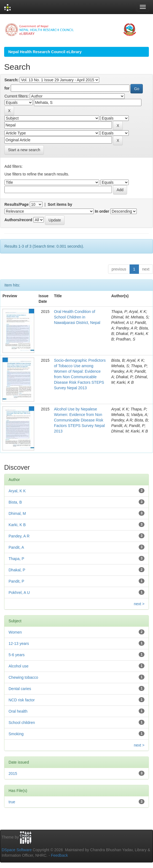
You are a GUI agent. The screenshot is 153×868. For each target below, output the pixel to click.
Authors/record (18, 220)
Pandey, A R (19, 536)
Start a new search (24, 150)
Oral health (18, 711)
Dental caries (20, 689)
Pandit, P (16, 581)
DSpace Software (17, 850)
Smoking (16, 734)
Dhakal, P (17, 570)
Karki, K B (17, 525)
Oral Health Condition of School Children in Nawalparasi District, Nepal (77, 317)
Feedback (59, 855)
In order (102, 211)
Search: (11, 80)
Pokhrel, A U (19, 593)
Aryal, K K (17, 491)
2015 (13, 774)
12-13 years (19, 643)
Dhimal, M (17, 513)
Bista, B (15, 502)
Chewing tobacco (23, 677)
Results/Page (17, 204)
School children (22, 723)
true (12, 802)
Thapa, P (16, 559)
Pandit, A (16, 547)
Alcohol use (18, 666)
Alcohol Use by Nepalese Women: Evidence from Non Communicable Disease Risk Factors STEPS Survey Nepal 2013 (79, 420)
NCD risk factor (22, 700)
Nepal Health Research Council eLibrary (45, 52)
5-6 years (17, 655)
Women (15, 632)
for (7, 88)
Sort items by (60, 204)
